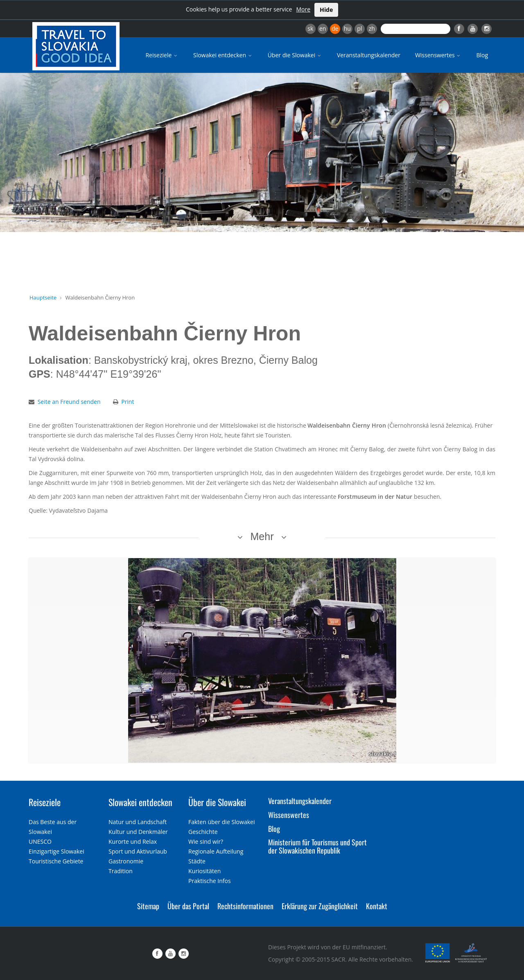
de (335, 28)
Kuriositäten (204, 871)
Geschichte (203, 832)
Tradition (121, 871)
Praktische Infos (210, 881)
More (303, 9)
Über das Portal (188, 906)
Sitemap (148, 906)
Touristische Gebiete (56, 861)
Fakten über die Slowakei (221, 822)
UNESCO (40, 841)
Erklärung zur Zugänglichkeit (320, 906)
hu (347, 28)
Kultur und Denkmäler (138, 832)
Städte (197, 861)
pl (359, 28)
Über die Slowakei (295, 55)
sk (310, 28)
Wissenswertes (438, 55)
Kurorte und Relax (133, 841)
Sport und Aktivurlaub (138, 851)
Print (128, 402)
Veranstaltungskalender (369, 55)
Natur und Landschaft (138, 822)
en (323, 28)
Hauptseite (43, 297)
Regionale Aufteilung (216, 851)
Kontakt (377, 906)
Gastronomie (126, 861)
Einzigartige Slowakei (56, 851)
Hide (326, 10)
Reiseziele (162, 55)
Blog (482, 55)
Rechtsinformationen (245, 906)
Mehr (262, 536)
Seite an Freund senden (69, 402)
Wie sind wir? (206, 841)
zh (372, 28)
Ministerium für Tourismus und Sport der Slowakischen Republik (317, 846)
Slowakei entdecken (223, 55)
